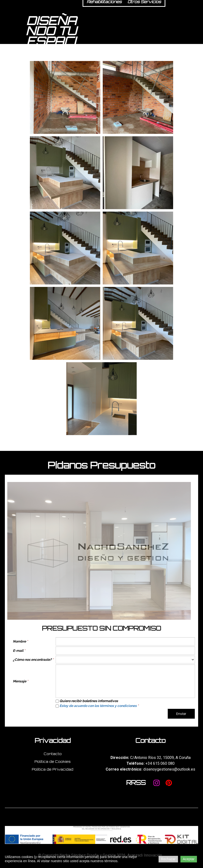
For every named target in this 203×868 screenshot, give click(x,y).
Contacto (53, 754)
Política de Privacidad (53, 769)
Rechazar (168, 859)
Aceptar (189, 859)
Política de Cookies (53, 761)
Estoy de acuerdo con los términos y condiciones (98, 706)
